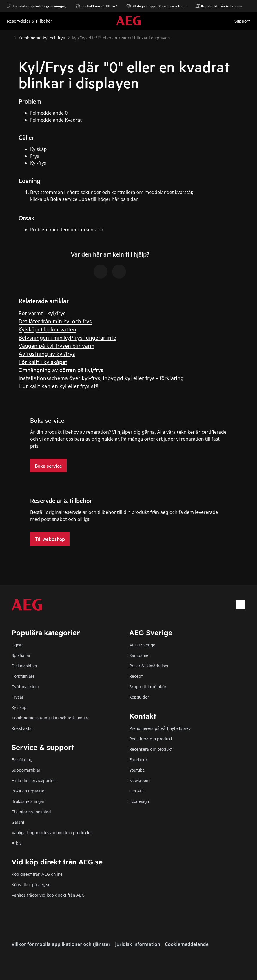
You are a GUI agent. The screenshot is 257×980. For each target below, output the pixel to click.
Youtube (137, 770)
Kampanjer (140, 655)
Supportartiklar (26, 770)
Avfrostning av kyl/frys (47, 353)
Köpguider (139, 697)
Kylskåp (19, 707)
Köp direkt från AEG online (37, 874)
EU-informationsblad (31, 811)
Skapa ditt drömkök (148, 686)
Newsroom (139, 780)
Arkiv (17, 843)
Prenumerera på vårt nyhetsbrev (160, 728)
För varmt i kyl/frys (42, 313)
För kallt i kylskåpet (43, 361)
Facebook (138, 759)
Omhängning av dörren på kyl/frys (61, 370)
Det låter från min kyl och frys (55, 321)
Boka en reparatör (29, 791)
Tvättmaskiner (25, 686)
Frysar (18, 697)
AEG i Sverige (142, 645)
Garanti (19, 822)
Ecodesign (139, 801)
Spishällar (21, 655)
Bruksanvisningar (28, 801)
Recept (136, 676)
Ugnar (17, 645)
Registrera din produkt (151, 738)
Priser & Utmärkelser (149, 665)
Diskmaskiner (24, 665)
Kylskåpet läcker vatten (47, 329)
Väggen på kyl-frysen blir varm (56, 345)
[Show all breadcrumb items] (9, 37)
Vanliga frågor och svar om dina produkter (52, 832)
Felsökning (22, 759)
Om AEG (137, 791)
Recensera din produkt (151, 749)
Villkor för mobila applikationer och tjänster (61, 944)
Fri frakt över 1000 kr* (96, 6)
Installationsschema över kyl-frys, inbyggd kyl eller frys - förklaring (101, 378)
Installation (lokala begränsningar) (37, 6)
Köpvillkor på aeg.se (31, 884)
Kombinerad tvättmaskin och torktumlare (51, 718)
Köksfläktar (22, 728)
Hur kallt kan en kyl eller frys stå (59, 386)
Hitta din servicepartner (34, 780)
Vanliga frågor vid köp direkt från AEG (48, 895)
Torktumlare (23, 676)
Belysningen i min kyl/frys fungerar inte (67, 337)
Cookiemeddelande (187, 944)
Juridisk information (138, 944)
